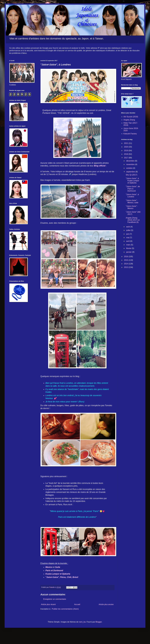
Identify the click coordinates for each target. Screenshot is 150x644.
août (128, 227)
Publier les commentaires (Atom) (65, 609)
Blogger (99, 622)
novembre (131, 164)
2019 (126, 151)
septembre (131, 172)
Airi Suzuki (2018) (131, 117)
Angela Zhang (129, 120)
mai (128, 238)
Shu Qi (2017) (132, 175)
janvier (129, 252)
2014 (126, 264)
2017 (126, 158)
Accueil (77, 604)
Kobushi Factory (130, 134)
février (129, 248)
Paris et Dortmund (54, 570)
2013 (126, 267)
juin (128, 234)
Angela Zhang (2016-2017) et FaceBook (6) (133, 220)
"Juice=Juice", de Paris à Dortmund (133, 189)
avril (128, 241)
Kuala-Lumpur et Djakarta (58, 574)
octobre (130, 168)
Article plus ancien (106, 604)
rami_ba (82, 622)
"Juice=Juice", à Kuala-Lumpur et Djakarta (132, 181)
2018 (126, 154)
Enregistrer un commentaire (55, 599)
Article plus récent (48, 604)
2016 (126, 257)
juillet (129, 230)
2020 (126, 147)
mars (129, 245)
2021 (126, 143)
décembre (131, 161)
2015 (126, 260)
